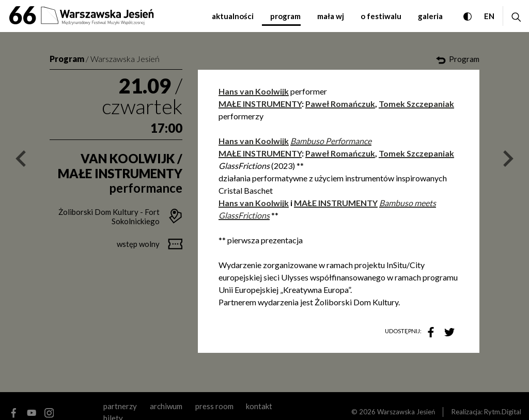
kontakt (259, 406)
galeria (430, 16)
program (285, 16)
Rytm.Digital (503, 412)
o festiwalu (381, 16)
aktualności (233, 16)
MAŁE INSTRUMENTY (260, 104)
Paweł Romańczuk (340, 104)
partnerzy (120, 406)
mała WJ (331, 16)
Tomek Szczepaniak (416, 104)
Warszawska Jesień (125, 59)
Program (67, 59)
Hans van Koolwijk (254, 141)
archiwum (166, 406)
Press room (214, 406)
